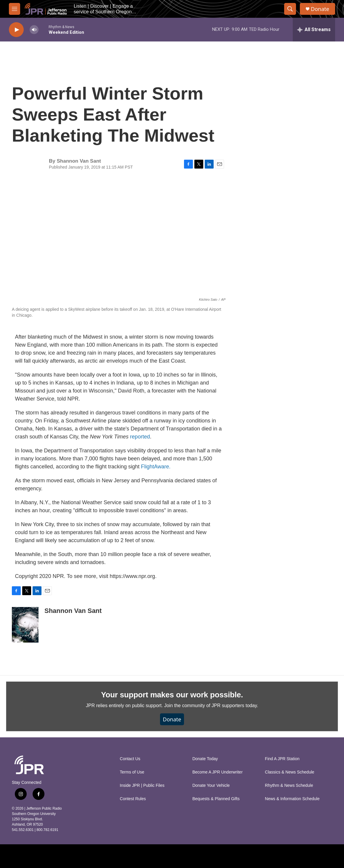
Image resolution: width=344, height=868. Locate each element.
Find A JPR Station (282, 759)
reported (140, 437)
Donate (320, 9)
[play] (16, 30)
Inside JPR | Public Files (142, 785)
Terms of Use (132, 772)
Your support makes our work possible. (172, 695)
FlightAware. (156, 467)
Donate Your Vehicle (211, 785)
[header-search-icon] (290, 9)
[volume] (34, 30)
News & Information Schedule (292, 799)
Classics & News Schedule (290, 772)
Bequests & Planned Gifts (216, 799)
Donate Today (205, 759)
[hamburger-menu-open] (15, 9)
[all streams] (314, 30)
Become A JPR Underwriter (217, 772)
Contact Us (130, 759)
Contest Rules (133, 799)
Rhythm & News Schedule (289, 785)
